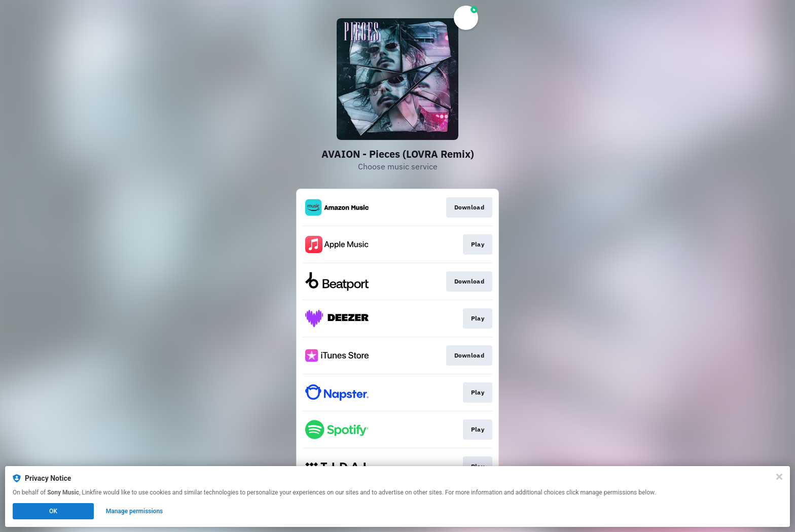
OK (53, 511)
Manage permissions (135, 511)
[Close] (779, 477)
